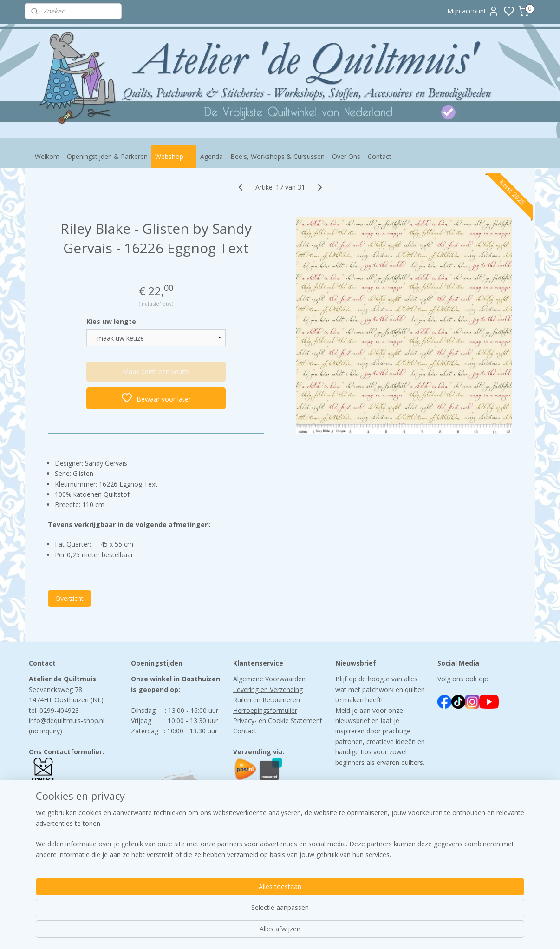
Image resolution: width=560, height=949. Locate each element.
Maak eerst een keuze (156, 372)
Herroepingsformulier (265, 710)
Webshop (174, 156)
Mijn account (473, 11)
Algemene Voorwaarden (269, 679)
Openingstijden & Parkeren (107, 156)
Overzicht (69, 598)
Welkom (47, 156)
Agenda (212, 156)
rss (338, 932)
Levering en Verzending (268, 689)
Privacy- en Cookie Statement (278, 721)
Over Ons (346, 156)
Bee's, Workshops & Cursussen (277, 156)
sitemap (319, 932)
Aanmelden (360, 815)
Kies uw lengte (111, 321)
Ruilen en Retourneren (267, 700)
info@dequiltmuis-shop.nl (67, 721)
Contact (380, 156)
